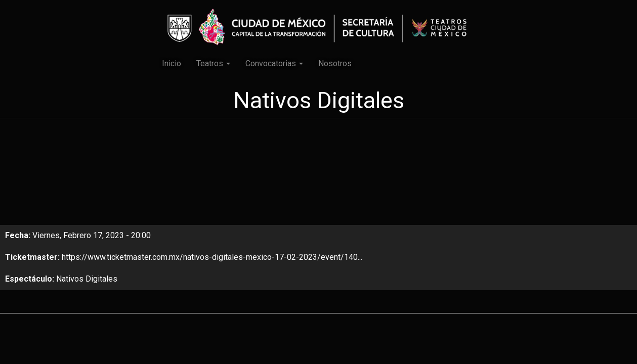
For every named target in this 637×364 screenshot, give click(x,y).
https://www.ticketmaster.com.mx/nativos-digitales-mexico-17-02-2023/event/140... (212, 257)
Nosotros (335, 63)
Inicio (172, 63)
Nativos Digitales (87, 279)
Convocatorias (274, 63)
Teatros (213, 63)
